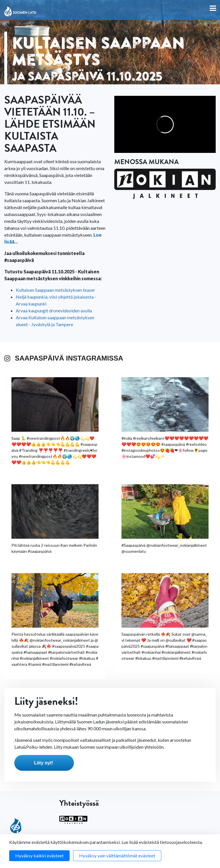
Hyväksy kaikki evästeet (39, 856)
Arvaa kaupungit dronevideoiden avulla (54, 311)
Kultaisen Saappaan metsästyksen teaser (55, 290)
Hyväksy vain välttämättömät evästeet (117, 856)
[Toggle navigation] (213, 9)
